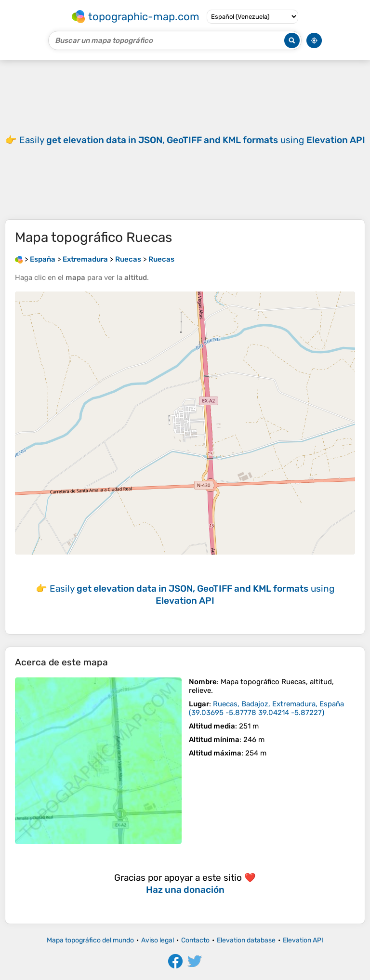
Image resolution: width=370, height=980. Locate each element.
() (266, 708)
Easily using (192, 140)
